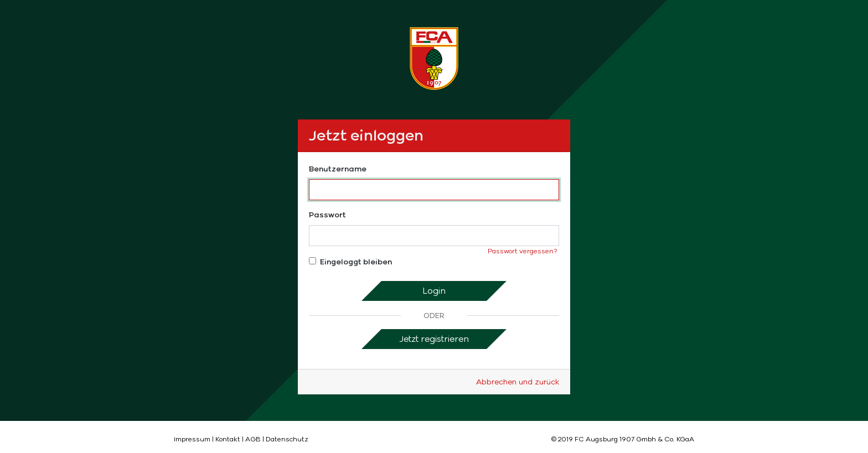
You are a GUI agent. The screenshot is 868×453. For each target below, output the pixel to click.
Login (434, 291)
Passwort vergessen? (522, 251)
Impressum (192, 439)
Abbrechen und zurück (518, 382)
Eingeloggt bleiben (351, 262)
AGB (253, 439)
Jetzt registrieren (434, 339)
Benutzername (338, 169)
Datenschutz (287, 439)
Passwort (327, 215)
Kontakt (228, 439)
